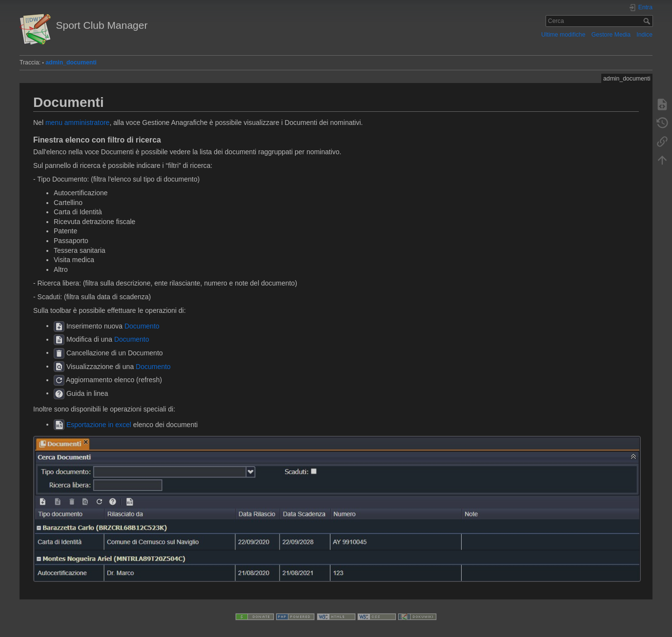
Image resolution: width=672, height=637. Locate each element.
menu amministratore (78, 123)
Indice (644, 35)
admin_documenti (71, 62)
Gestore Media (611, 35)
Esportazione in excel (99, 424)
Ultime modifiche (563, 35)
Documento (142, 326)
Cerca (648, 21)
